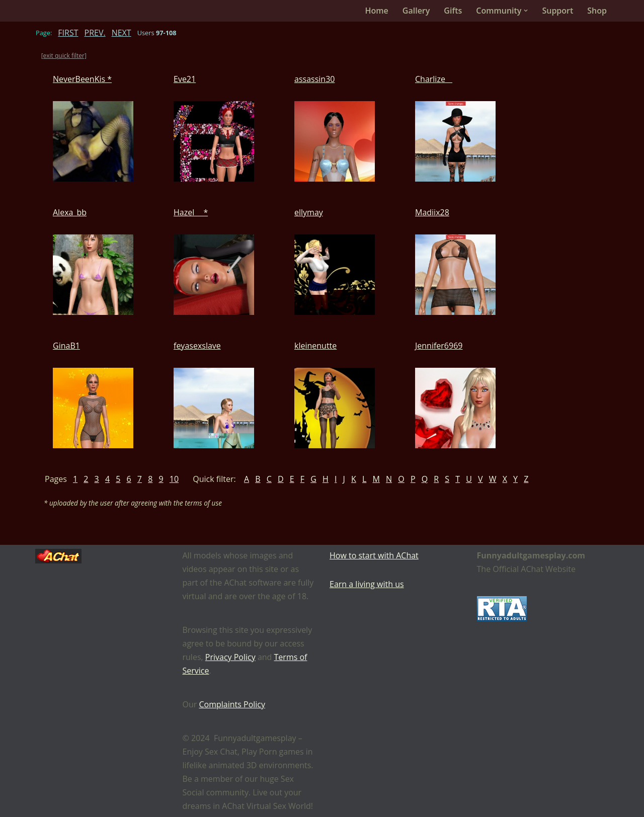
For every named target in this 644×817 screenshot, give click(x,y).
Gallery (416, 11)
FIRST (68, 33)
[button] (526, 11)
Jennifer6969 (439, 346)
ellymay (309, 212)
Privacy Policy (230, 657)
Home (377, 11)
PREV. (95, 33)
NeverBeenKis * (82, 79)
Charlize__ (434, 79)
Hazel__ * (191, 212)
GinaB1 (66, 346)
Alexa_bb (70, 212)
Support (557, 11)
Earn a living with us (367, 584)
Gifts (453, 11)
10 (174, 479)
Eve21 (185, 79)
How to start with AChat (374, 555)
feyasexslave (197, 346)
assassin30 (314, 79)
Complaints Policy (232, 704)
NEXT (122, 33)
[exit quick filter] (64, 56)
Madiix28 (432, 212)
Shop (597, 11)
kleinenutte (315, 346)
